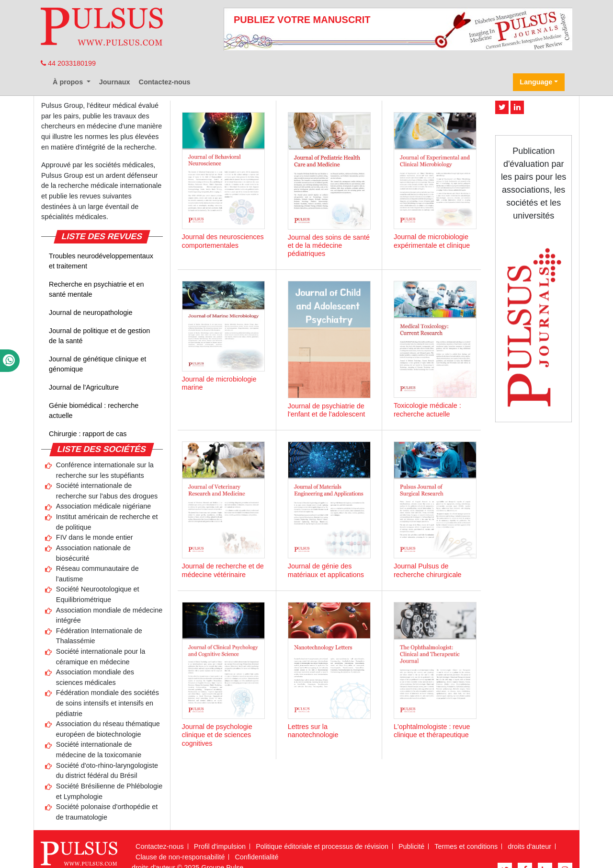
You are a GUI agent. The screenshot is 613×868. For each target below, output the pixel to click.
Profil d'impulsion (220, 846)
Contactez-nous (165, 82)
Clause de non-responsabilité (180, 857)
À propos (69, 82)
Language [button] (536, 82)
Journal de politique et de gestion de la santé (99, 336)
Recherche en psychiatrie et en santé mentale (96, 289)
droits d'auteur (529, 846)
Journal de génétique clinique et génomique (97, 364)
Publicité (411, 846)
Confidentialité (256, 857)
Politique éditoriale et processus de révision (322, 846)
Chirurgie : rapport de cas (88, 434)
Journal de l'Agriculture (84, 387)
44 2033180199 (68, 63)
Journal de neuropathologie (91, 312)
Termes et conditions (466, 846)
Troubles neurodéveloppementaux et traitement (101, 261)
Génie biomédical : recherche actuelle (94, 411)
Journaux (115, 82)
